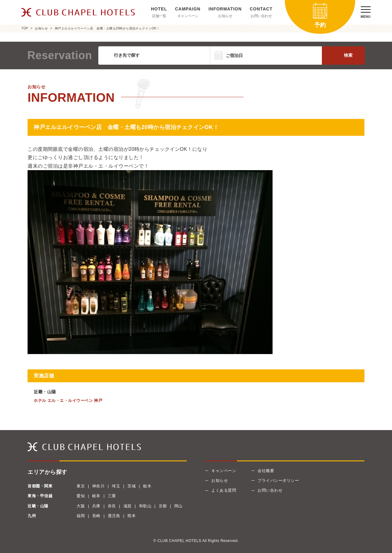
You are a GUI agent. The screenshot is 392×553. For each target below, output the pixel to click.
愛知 (81, 496)
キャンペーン (188, 16)
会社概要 (266, 471)
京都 (163, 506)
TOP (25, 28)
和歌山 (145, 506)
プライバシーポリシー (278, 481)
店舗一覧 (159, 16)
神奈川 (98, 486)
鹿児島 (114, 516)
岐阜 (96, 496)
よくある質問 (224, 490)
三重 (112, 496)
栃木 (147, 486)
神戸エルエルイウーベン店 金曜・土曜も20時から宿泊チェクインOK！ (107, 28)
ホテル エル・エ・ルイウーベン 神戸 (68, 400)
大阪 (81, 506)
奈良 (112, 506)
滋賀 (128, 506)
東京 (81, 486)
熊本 (132, 516)
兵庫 (96, 506)
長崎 (96, 516)
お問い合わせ (261, 16)
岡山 (178, 506)
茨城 (132, 486)
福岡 (81, 516)
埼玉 (116, 486)
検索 (348, 55)
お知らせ (225, 16)
